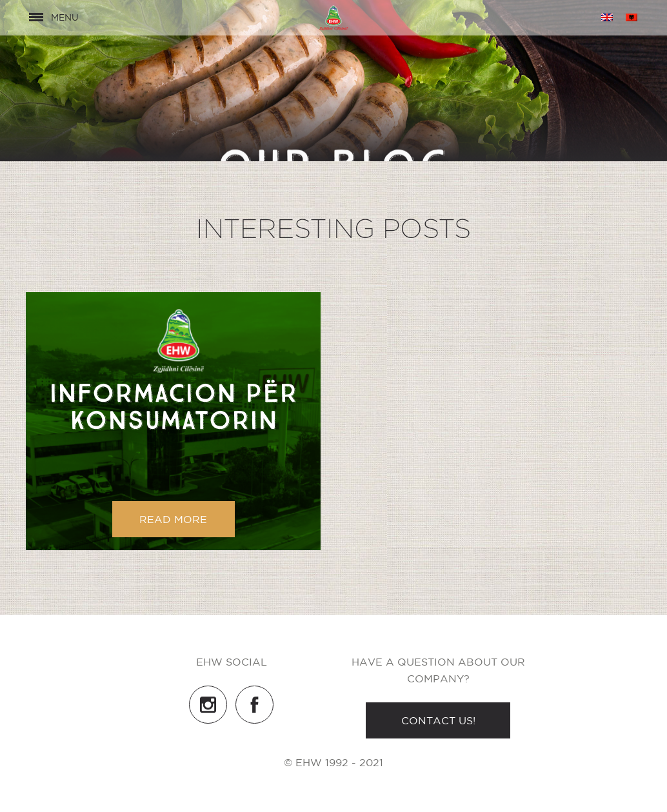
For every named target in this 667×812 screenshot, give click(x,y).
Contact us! (438, 720)
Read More (173, 519)
